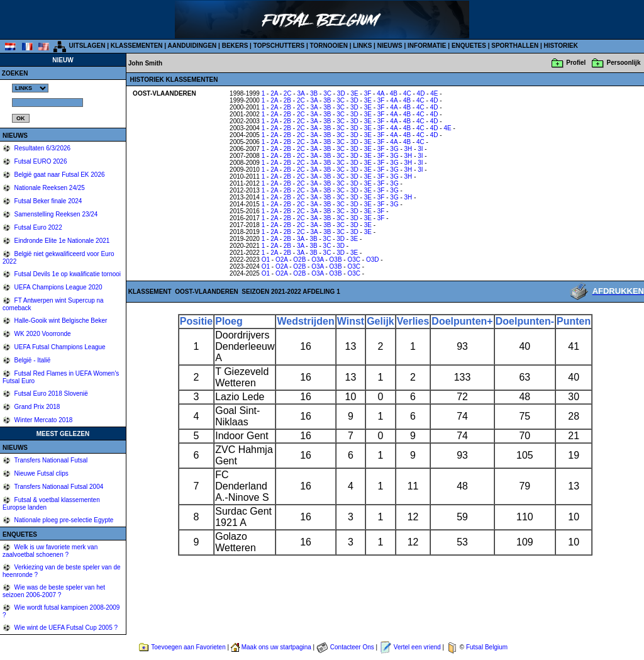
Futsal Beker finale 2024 (47, 201)
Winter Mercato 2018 (43, 420)
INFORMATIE (427, 46)
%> (30, 88)
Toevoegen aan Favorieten (188, 647)
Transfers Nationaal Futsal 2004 (58, 487)
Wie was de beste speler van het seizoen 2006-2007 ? (54, 591)
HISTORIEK (561, 46)
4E (434, 93)
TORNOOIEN (329, 46)
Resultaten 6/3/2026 (42, 148)
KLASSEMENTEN (137, 46)
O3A (317, 260)
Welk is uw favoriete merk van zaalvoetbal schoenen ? (50, 551)
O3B (336, 260)
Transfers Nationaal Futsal (50, 460)
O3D (373, 260)
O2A (281, 260)
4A (380, 93)
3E (355, 93)
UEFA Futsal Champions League (59, 347)
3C (327, 93)
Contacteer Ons (352, 647)
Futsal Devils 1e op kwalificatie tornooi (67, 274)
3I (420, 149)
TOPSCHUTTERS (279, 46)
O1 (266, 260)
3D (341, 93)
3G (394, 149)
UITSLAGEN (87, 46)
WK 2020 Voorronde (42, 334)
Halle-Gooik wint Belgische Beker (60, 321)
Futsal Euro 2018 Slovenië (50, 394)
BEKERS (235, 46)
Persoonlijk (624, 63)
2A (274, 93)
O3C (354, 260)
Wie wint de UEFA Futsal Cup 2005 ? (65, 628)
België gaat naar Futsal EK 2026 (59, 175)
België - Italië (32, 360)
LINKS (362, 46)
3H (408, 149)
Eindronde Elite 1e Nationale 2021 (61, 241)
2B (287, 100)
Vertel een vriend (417, 647)
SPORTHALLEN (515, 46)
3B (314, 93)
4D (421, 93)
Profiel (576, 63)
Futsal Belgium (487, 647)
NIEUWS (390, 46)
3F (368, 93)
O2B (299, 260)
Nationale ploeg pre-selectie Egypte (63, 520)
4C (407, 93)
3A (301, 93)
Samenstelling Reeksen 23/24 (55, 214)
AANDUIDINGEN (192, 46)
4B (394, 93)
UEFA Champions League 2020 (58, 287)
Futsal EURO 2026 (40, 161)
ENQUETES (469, 46)
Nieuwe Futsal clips (41, 473)
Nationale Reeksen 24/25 (49, 188)
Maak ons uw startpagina (276, 647)
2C (288, 93)
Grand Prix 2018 (36, 407)
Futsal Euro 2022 (37, 227)
